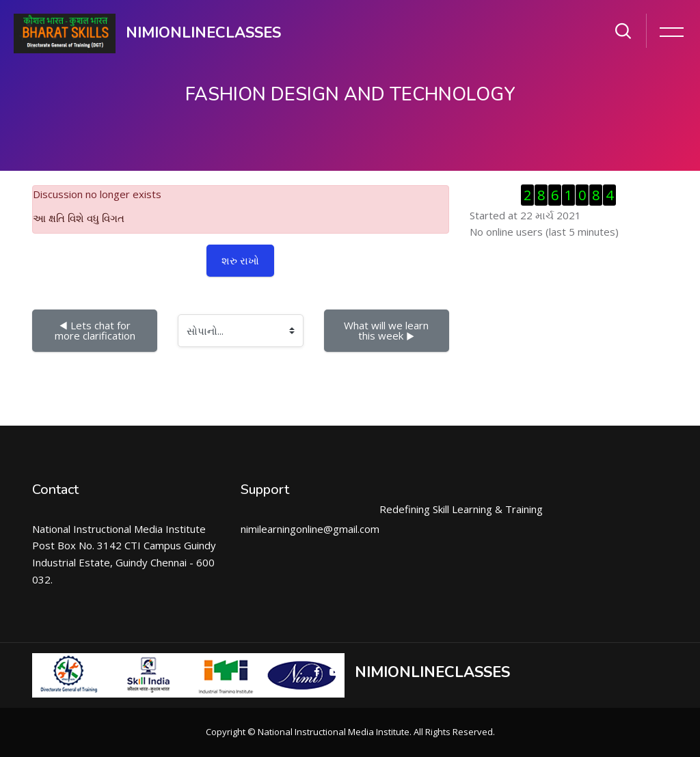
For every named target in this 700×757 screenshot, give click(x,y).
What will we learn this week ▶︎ (388, 330)
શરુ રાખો (240, 260)
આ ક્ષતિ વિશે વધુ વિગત (79, 218)
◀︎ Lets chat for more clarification (95, 330)
